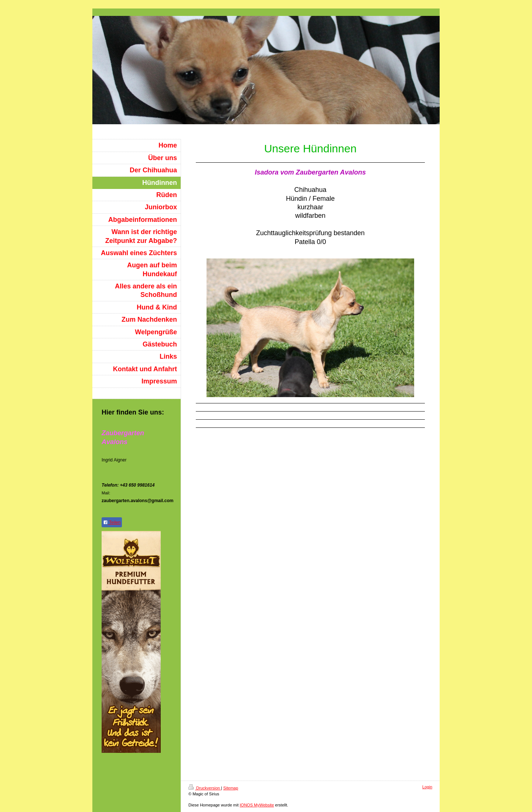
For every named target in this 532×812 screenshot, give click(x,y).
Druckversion (205, 788)
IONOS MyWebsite (257, 805)
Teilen (112, 522)
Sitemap (231, 788)
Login (427, 787)
